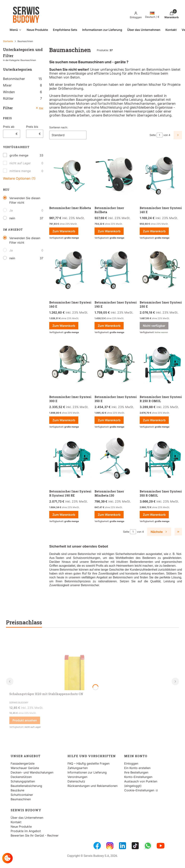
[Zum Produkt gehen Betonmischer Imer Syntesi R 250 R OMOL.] (161, 365)
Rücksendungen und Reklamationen (92, 786)
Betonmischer (22, 79)
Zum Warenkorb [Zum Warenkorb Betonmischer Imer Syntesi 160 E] (64, 326)
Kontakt (16, 822)
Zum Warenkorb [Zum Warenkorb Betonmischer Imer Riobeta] (64, 231)
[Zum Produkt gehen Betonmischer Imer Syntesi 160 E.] (70, 270)
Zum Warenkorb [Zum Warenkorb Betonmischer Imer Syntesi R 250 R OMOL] (154, 420)
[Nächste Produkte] (159, 532)
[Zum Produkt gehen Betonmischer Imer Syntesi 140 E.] (161, 176)
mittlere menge (20, 171)
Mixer (22, 85)
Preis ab (9, 127)
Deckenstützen (21, 777)
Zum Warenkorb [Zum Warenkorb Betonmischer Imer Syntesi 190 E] (109, 326)
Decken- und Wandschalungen (32, 772)
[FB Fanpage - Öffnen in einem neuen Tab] (97, 846)
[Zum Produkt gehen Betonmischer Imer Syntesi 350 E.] (116, 365)
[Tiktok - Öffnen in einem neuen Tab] (135, 846)
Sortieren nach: (58, 127)
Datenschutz (76, 781)
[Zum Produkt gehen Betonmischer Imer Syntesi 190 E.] (116, 270)
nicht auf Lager (20, 163)
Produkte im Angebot (26, 831)
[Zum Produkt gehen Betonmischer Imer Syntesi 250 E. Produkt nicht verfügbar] (161, 270)
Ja (11, 210)
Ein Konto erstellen (137, 768)
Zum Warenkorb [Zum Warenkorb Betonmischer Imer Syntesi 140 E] (154, 231)
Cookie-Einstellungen (140, 790)
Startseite (8, 41)
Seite (153, 135)
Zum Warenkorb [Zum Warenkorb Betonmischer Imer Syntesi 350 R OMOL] (154, 515)
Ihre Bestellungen (136, 772)
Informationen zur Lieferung (87, 772)
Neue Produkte (21, 827)
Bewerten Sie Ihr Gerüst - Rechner (35, 835)
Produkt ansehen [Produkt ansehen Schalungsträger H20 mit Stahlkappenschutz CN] (25, 720)
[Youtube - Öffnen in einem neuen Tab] (161, 846)
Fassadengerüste (23, 763)
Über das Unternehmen (27, 818)
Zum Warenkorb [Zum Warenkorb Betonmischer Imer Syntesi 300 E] (64, 420)
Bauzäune (17, 790)
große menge (19, 155)
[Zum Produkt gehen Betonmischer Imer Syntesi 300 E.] (70, 365)
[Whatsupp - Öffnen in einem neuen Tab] (148, 846)
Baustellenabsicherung (26, 786)
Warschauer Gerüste (25, 768)
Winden (22, 92)
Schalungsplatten (23, 781)
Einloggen (131, 763)
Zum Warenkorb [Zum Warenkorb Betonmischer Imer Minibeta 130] (109, 515)
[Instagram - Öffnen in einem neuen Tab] (110, 846)
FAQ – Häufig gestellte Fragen (88, 763)
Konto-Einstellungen (138, 777)
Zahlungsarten (78, 768)
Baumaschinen (21, 799)
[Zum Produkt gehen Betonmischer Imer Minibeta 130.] (116, 459)
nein (12, 218)
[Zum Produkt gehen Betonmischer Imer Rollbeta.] (116, 176)
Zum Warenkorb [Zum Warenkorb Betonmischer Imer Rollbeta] (109, 231)
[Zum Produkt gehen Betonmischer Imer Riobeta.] (70, 176)
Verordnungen (77, 777)
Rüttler (22, 98)
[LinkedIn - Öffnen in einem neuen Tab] (123, 846)
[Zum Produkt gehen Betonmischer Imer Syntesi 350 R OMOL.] (161, 459)
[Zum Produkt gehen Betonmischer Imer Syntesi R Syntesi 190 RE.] (70, 459)
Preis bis (32, 127)
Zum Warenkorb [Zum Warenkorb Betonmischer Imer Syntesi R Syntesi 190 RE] (64, 515)
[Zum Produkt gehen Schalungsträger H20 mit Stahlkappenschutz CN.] (75, 662)
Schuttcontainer (22, 795)
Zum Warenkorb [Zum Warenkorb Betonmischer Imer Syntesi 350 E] (109, 420)
